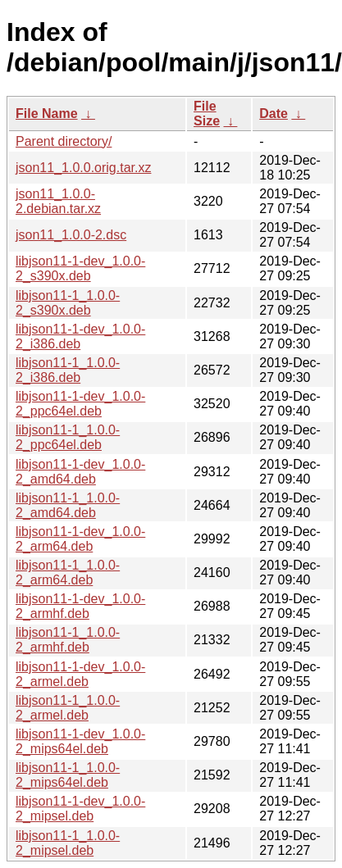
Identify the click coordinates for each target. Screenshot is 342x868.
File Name (47, 114)
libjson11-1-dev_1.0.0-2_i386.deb (80, 336)
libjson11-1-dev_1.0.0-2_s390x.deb (80, 268)
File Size (207, 114)
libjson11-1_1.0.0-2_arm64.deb (68, 573)
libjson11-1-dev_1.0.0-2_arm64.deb (80, 539)
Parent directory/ (64, 141)
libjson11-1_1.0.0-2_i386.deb (68, 370)
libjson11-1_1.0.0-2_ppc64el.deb (68, 437)
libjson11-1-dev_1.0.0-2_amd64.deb (80, 472)
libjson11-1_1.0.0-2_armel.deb (68, 708)
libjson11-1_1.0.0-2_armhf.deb (68, 640)
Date (274, 114)
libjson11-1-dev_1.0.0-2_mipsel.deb (80, 809)
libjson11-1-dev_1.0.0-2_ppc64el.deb (80, 404)
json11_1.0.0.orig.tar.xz (83, 168)
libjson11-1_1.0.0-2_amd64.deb (68, 505)
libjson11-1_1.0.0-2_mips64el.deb (68, 775)
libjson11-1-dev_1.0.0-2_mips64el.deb (80, 741)
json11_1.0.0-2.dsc (71, 235)
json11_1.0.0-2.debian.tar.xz (58, 201)
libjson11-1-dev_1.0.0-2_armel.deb (80, 674)
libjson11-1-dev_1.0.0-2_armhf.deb (80, 606)
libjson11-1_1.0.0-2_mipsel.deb (68, 843)
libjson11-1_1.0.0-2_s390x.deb (68, 303)
